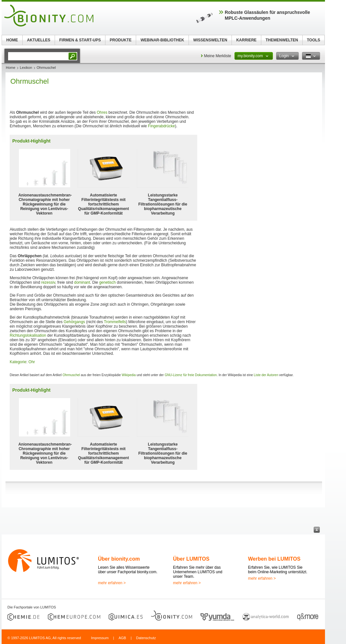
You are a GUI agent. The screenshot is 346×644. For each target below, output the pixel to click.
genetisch (108, 282)
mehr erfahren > (112, 583)
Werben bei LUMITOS (274, 559)
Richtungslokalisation (28, 335)
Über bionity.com (119, 559)
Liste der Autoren (266, 375)
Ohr (32, 362)
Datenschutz (146, 638)
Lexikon (26, 68)
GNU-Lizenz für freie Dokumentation (191, 375)
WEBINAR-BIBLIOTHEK (162, 40)
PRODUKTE (120, 40)
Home (11, 68)
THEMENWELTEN (282, 40)
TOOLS (314, 40)
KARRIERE (247, 40)
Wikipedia (129, 375)
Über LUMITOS (191, 559)
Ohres (102, 112)
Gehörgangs (74, 322)
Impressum (100, 638)
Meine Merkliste (218, 56)
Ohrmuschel (71, 375)
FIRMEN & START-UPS (80, 40)
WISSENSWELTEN (210, 40)
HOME (12, 40)
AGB (122, 638)
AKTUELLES (39, 40)
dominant (82, 282)
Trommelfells (115, 322)
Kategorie (18, 362)
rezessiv (48, 282)
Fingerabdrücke (162, 126)
